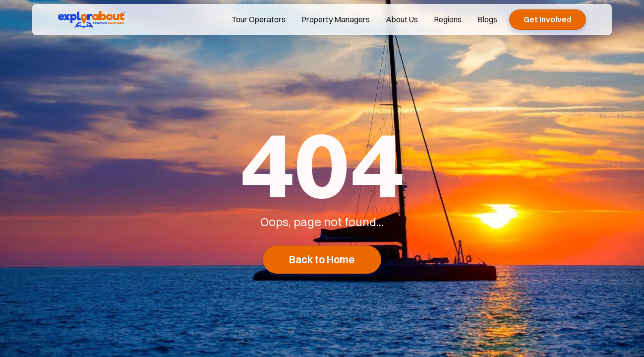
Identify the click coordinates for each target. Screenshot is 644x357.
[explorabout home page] (92, 19)
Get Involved (548, 19)
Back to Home (322, 260)
